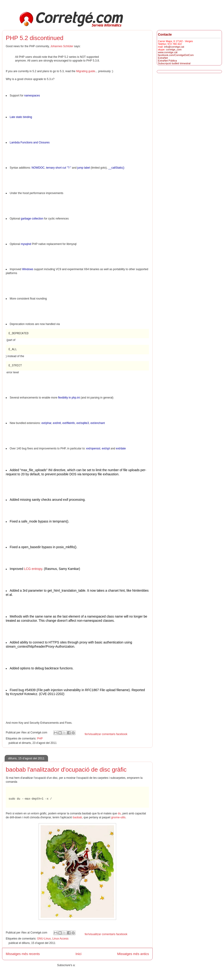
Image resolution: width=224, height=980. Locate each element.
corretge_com (174, 49)
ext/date (121, 448)
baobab (77, 817)
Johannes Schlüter (62, 46)
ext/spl (106, 448)
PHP (40, 739)
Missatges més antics (133, 954)
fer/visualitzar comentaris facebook (106, 734)
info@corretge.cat (174, 47)
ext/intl (57, 423)
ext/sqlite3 (83, 423)
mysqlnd (26, 244)
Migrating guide (86, 71)
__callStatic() (116, 168)
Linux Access (60, 939)
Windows (28, 269)
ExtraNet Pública (167, 61)
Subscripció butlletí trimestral (174, 63)
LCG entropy (33, 569)
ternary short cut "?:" (59, 168)
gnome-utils (118, 817)
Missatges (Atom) (87, 965)
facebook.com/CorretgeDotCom (176, 55)
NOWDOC (38, 168)
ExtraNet (163, 58)
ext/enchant (98, 423)
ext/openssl (93, 448)
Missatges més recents (23, 954)
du (119, 813)
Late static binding (21, 117)
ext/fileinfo (69, 423)
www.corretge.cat (168, 52)
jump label (84, 168)
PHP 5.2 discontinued (35, 38)
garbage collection (32, 219)
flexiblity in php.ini (69, 398)
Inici (79, 954)
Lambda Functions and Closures (30, 142)
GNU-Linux (44, 939)
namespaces (32, 96)
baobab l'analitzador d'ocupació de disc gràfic (66, 770)
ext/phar (46, 423)
